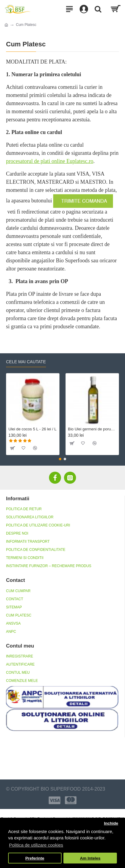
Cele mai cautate (26, 362)
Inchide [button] (111, 823)
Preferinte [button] (35, 858)
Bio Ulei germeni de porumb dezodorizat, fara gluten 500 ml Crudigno (92, 429)
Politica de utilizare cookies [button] (36, 845)
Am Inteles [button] (90, 858)
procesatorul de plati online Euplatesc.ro (50, 161)
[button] (60, 459)
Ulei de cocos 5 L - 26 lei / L (32, 429)
